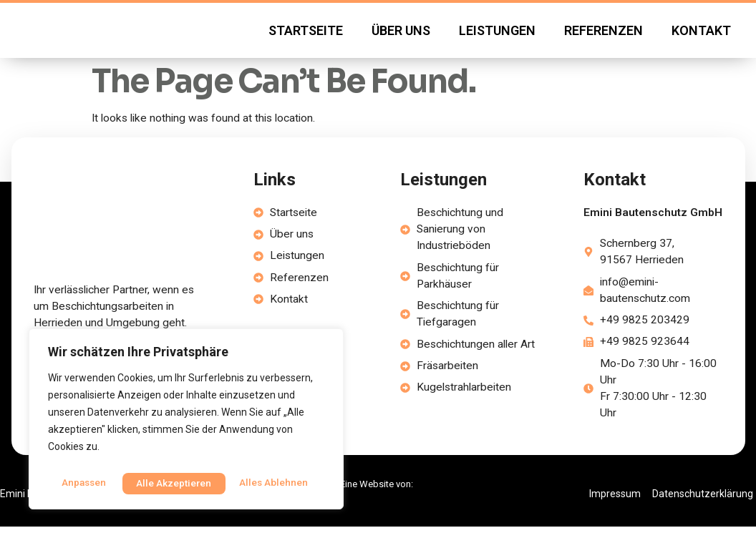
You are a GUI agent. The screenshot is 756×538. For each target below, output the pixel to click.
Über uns (401, 35)
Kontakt (701, 35)
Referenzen (604, 35)
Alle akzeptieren (274, 483)
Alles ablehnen (170, 483)
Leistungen (497, 35)
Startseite (306, 35)
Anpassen (83, 483)
